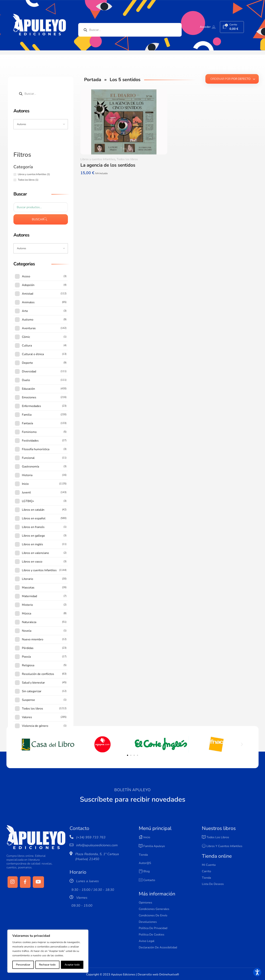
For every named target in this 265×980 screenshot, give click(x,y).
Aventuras (29, 328)
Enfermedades (31, 406)
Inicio (25, 484)
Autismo (28, 320)
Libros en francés (33, 527)
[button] (23, 744)
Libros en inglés (32, 544)
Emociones (29, 397)
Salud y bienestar (33, 683)
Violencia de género (35, 726)
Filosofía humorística (36, 449)
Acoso (26, 276)
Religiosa (28, 665)
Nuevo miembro (33, 639)
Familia (27, 415)
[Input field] (41, 124)
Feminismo (29, 432)
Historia (27, 475)
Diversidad (29, 371)
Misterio (27, 605)
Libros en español (34, 518)
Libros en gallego (33, 536)
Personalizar (23, 965)
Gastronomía (30, 467)
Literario (28, 579)
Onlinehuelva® (169, 974)
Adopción (28, 285)
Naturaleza (29, 622)
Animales (28, 302)
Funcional (28, 458)
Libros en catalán (33, 510)
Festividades (30, 441)
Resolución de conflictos (38, 674)
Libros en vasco (32, 562)
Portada (93, 80)
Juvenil (26, 492)
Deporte (27, 363)
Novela (27, 631)
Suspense (28, 700)
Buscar (38, 219)
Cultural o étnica (33, 354)
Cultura (27, 346)
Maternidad (29, 596)
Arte (25, 311)
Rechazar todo (47, 965)
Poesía (26, 657)
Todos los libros (127, 159)
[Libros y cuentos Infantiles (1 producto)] (15, 174)
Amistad (28, 294)
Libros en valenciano (35, 553)
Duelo (26, 380)
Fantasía (27, 423)
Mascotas (28, 588)
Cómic (26, 337)
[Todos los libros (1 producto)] (15, 180)
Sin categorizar (32, 691)
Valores (27, 717)
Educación (28, 389)
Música (26, 613)
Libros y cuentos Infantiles (98, 159)
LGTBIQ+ (28, 501)
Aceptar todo (72, 965)
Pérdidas (28, 648)
